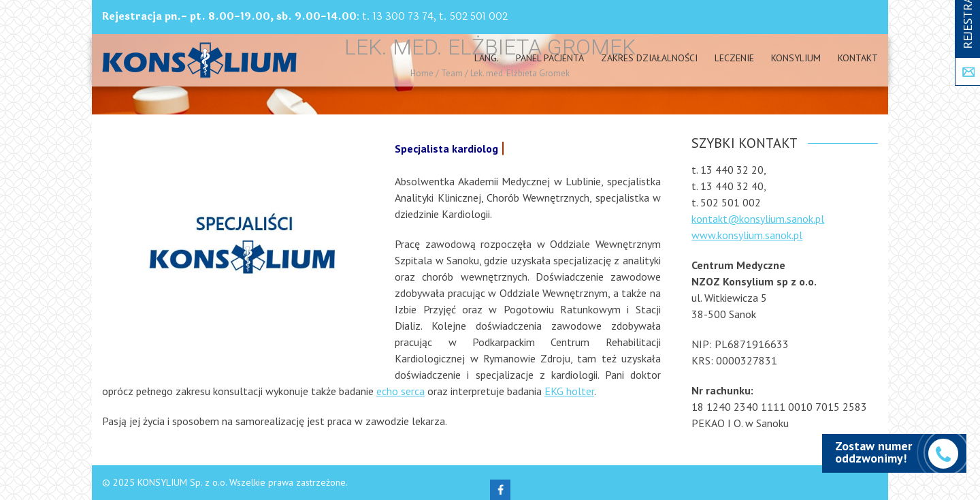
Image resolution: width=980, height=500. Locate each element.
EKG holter (569, 391)
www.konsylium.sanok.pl (747, 235)
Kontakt (858, 58)
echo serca (401, 391)
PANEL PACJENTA (550, 58)
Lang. (487, 58)
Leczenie (734, 58)
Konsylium (796, 58)
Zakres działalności (649, 58)
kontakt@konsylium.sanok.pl (758, 219)
